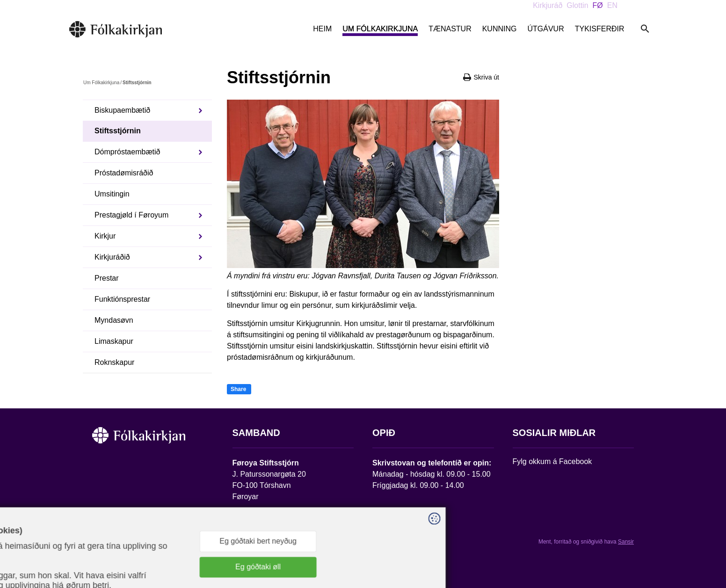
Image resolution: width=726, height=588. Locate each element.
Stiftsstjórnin (118, 131)
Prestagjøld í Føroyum (131, 215)
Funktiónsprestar (122, 299)
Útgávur (545, 29)
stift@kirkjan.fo (257, 526)
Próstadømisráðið (124, 173)
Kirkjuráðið (112, 257)
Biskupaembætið (122, 110)
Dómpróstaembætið (127, 152)
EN (612, 5)
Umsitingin (112, 194)
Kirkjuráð (548, 5)
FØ (598, 5)
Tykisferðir (600, 29)
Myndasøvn (114, 320)
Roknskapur (114, 362)
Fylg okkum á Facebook (552, 461)
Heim (322, 29)
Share (238, 389)
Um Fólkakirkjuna (380, 29)
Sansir (626, 542)
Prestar (107, 278)
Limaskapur (114, 341)
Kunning (500, 29)
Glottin (577, 5)
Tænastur (450, 29)
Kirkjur (105, 236)
